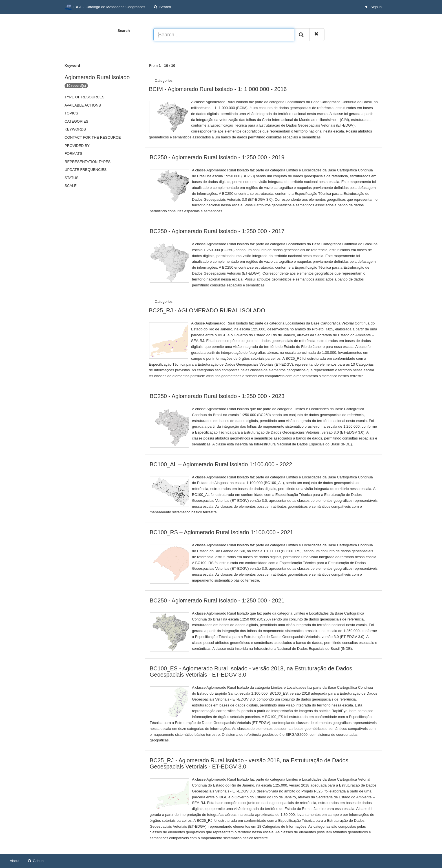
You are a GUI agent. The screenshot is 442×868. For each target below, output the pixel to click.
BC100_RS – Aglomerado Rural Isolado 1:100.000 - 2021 (221, 532)
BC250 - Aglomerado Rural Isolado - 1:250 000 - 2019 (217, 157)
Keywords (75, 129)
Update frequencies (86, 170)
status (71, 178)
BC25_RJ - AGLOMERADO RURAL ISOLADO (207, 310)
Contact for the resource (93, 137)
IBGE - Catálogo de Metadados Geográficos (105, 7)
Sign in (373, 7)
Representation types (88, 162)
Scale (71, 186)
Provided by (77, 146)
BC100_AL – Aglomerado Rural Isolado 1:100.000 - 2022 (221, 464)
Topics (71, 113)
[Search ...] (224, 35)
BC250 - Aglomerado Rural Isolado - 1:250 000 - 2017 (217, 231)
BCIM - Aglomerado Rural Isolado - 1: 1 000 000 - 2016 (218, 89)
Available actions (83, 105)
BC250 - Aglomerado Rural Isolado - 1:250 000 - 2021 (217, 600)
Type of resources (85, 97)
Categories (76, 121)
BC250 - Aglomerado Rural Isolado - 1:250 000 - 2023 (217, 396)
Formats (73, 153)
